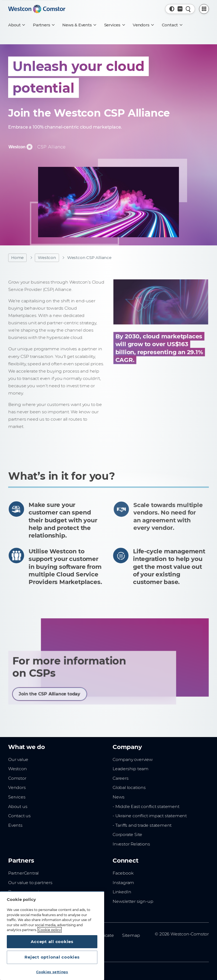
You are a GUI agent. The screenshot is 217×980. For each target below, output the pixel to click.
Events (15, 825)
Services (17, 797)
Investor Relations (131, 844)
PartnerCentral (23, 873)
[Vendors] (143, 25)
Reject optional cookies (52, 957)
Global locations (129, 787)
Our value (18, 759)
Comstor (17, 778)
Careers (121, 778)
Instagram (123, 883)
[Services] (114, 25)
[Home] (37, 9)
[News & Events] (79, 25)
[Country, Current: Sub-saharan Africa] (180, 9)
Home (17, 258)
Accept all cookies (52, 942)
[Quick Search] (188, 9)
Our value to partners (30, 883)
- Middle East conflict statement (146, 806)
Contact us (19, 816)
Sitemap (131, 935)
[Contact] (172, 25)
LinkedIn (122, 892)
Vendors (17, 787)
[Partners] (44, 25)
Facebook (123, 873)
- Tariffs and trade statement (142, 825)
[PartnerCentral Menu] (204, 9)
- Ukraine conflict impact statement (150, 816)
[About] (16, 25)
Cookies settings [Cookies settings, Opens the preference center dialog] (52, 972)
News (119, 797)
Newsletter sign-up (133, 901)
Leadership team (131, 769)
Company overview (133, 759)
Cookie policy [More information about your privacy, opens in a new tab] (50, 930)
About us (18, 806)
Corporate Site (127, 834)
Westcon (47, 258)
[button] (172, 9)
